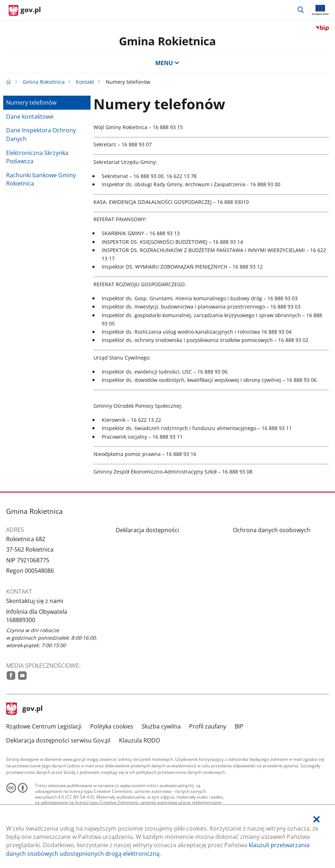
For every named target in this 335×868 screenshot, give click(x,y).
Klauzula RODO (139, 740)
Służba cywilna (161, 726)
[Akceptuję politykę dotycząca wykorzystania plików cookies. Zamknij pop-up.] (316, 819)
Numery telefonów (31, 102)
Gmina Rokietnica (167, 41)
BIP (239, 726)
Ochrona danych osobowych (272, 530)
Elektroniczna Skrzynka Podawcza (37, 157)
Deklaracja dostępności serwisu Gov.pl (58, 740)
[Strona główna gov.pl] (25, 11)
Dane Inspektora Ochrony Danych (41, 134)
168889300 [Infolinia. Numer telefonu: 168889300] (21, 620)
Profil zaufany (208, 726)
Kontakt (85, 82)
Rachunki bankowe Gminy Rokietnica (41, 179)
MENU (167, 63)
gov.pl (24, 709)
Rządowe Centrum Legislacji (44, 726)
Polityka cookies (112, 726)
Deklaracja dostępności (147, 530)
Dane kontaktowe (30, 117)
